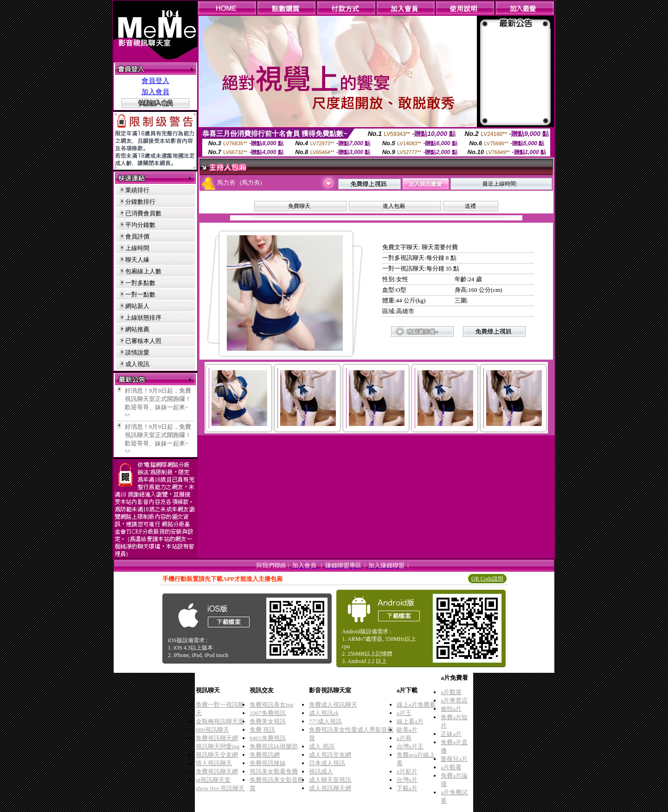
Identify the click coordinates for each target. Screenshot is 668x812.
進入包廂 (394, 206)
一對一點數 (140, 294)
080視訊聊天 (212, 730)
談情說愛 (137, 352)
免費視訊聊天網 (217, 738)
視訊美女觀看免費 (274, 771)
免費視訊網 (265, 755)
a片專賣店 (454, 700)
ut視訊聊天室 (213, 780)
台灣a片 (407, 780)
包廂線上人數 (143, 271)
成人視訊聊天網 (330, 788)
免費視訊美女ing (272, 705)
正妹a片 (451, 734)
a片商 (404, 738)
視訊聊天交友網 (217, 755)
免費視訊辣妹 (268, 763)
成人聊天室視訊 (330, 780)
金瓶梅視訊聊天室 (220, 721)
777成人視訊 (326, 721)
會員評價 (137, 236)
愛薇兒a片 (454, 759)
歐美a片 (407, 730)
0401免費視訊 (268, 738)
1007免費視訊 (268, 713)
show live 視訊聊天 (220, 788)
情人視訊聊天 (214, 763)
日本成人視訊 (327, 763)
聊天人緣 (137, 260)
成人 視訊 (322, 746)
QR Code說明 (487, 579)
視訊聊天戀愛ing (218, 746)
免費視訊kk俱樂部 (274, 746)
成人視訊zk (324, 713)
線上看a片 (410, 721)
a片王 (404, 713)
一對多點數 (140, 283)
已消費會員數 (143, 213)
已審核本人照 (143, 341)
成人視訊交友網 (330, 755)
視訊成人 (321, 771)
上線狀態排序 (143, 318)
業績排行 (137, 190)
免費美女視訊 (268, 721)
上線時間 (137, 248)
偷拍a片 (451, 709)
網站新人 (137, 306)
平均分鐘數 (140, 225)
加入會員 (155, 92)
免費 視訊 (262, 730)
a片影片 (407, 771)
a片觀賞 (451, 692)
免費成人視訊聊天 (333, 705)
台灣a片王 (410, 746)
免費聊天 (299, 206)
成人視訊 (137, 364)
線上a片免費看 (416, 705)
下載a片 (407, 788)
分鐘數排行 (140, 202)
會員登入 (155, 81)
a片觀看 (451, 767)
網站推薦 (137, 329)
